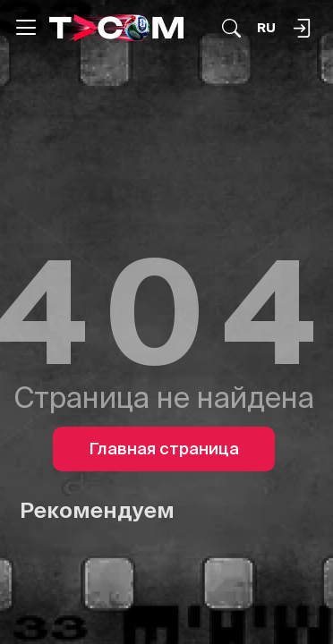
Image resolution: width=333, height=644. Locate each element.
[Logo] (116, 27)
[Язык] (266, 28)
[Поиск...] (231, 28)
